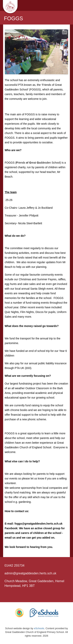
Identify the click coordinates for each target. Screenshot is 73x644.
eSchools (39, 628)
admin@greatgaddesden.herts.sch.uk (30, 573)
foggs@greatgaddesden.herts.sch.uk (39, 524)
